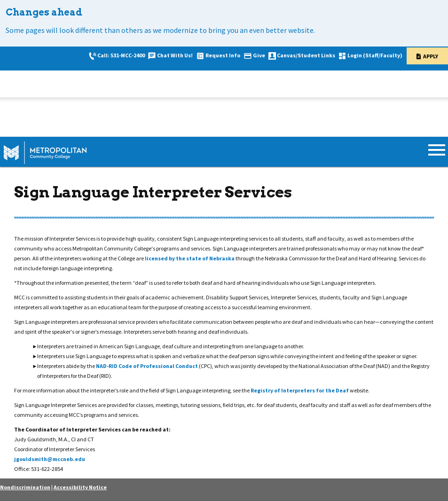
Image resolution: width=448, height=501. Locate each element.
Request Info (223, 55)
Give (259, 55)
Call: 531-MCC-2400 (121, 55)
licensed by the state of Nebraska (190, 258)
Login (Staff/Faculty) (375, 55)
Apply (431, 56)
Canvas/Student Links (306, 55)
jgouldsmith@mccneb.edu (50, 459)
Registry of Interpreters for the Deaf (300, 390)
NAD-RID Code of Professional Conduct (147, 366)
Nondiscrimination (25, 487)
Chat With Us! (175, 55)
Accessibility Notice (80, 487)
